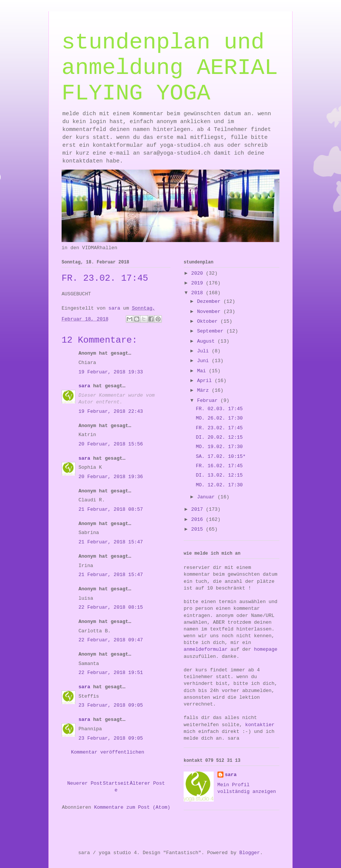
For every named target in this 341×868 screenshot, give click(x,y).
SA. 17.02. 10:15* (221, 457)
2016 (198, 520)
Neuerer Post (85, 783)
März (204, 390)
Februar (209, 401)
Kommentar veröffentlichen (108, 752)
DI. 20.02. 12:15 (219, 437)
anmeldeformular (206, 649)
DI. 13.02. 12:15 (219, 475)
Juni (204, 361)
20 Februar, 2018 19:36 (111, 477)
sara (84, 386)
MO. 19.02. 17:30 (219, 447)
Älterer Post (147, 783)
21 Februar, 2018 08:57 (111, 509)
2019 (198, 283)
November (210, 312)
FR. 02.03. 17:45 (219, 409)
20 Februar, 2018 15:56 (111, 444)
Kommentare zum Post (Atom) (132, 807)
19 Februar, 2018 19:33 (111, 372)
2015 (198, 529)
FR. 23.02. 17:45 (219, 428)
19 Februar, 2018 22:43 (111, 411)
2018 (198, 293)
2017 (198, 509)
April (206, 381)
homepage (266, 649)
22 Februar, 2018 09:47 (111, 640)
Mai (203, 371)
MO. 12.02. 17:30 (219, 485)
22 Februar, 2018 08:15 (111, 607)
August (207, 341)
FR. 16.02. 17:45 (219, 466)
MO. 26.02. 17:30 (219, 418)
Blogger (250, 853)
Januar (207, 497)
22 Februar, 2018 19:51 (111, 673)
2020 (198, 273)
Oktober (209, 321)
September (212, 331)
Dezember (210, 302)
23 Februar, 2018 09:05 (111, 705)
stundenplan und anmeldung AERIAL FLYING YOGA (170, 68)
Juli (204, 351)
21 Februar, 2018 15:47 (111, 542)
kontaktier (260, 725)
